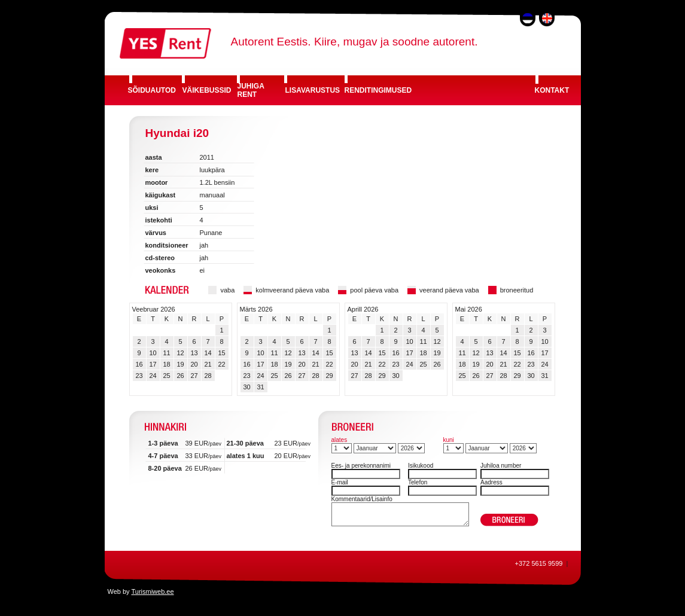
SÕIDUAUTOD (152, 90)
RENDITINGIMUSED (378, 90)
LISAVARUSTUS (313, 90)
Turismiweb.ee (152, 591)
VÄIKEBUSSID (207, 90)
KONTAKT (552, 90)
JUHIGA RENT (251, 90)
